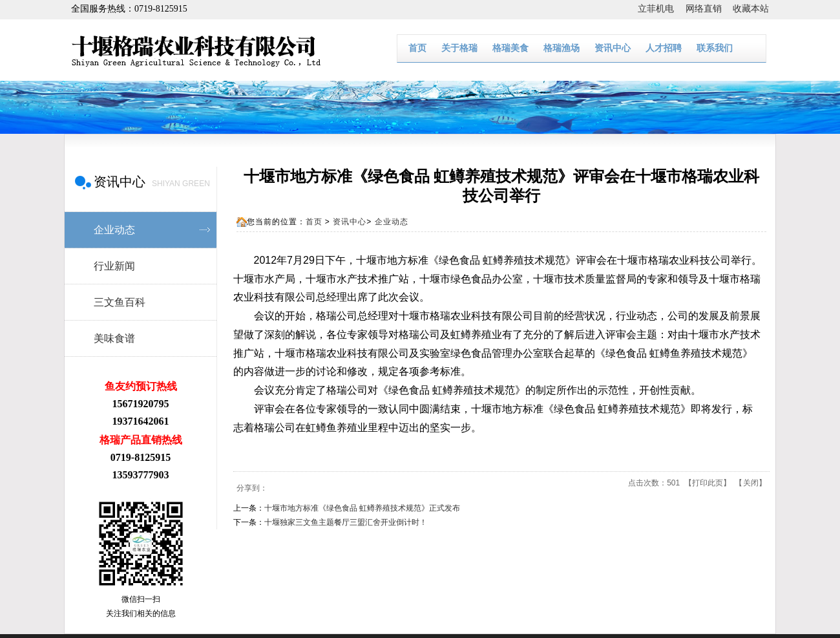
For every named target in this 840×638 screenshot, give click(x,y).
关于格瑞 (459, 48)
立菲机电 (662, 9)
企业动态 (392, 222)
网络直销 (709, 9)
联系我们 (715, 48)
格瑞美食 (510, 48)
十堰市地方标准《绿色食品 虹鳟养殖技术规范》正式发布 (362, 508)
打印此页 (708, 483)
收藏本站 (751, 9)
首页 (417, 48)
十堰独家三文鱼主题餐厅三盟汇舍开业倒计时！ (346, 522)
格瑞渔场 (562, 48)
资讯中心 (613, 48)
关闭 (751, 483)
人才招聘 (664, 48)
